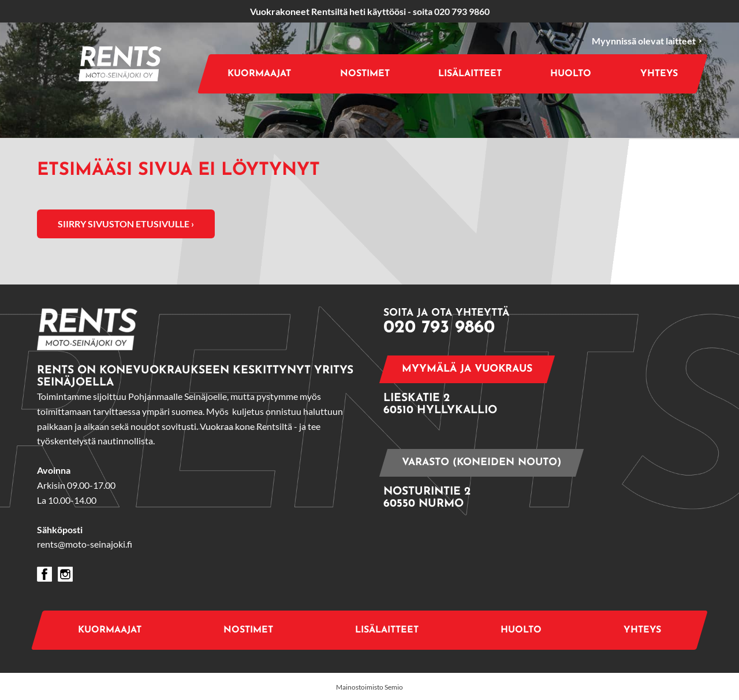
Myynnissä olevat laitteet (647, 41)
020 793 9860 (462, 11)
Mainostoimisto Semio (369, 687)
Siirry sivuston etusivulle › (126, 224)
